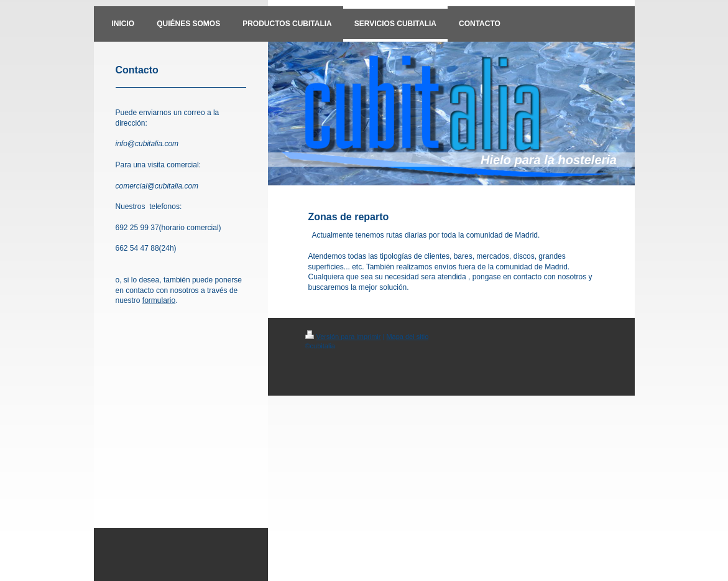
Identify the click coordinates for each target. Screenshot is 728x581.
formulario (159, 300)
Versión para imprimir (343, 337)
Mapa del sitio (407, 337)
